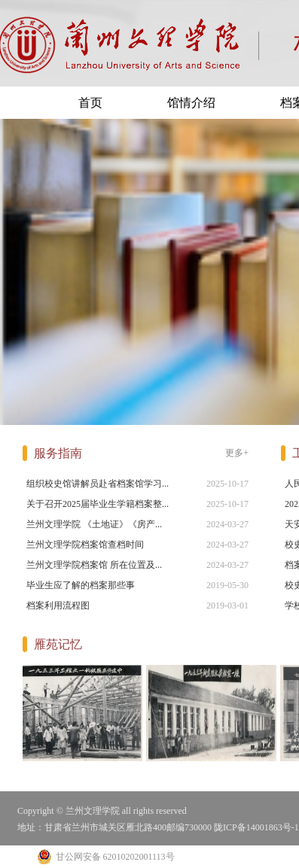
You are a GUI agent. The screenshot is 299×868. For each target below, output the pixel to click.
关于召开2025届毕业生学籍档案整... (98, 504)
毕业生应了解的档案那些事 (81, 585)
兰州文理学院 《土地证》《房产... (94, 524)
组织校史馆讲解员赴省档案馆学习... (98, 484)
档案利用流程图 (58, 605)
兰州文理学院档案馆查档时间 (85, 545)
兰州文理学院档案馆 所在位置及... (94, 565)
